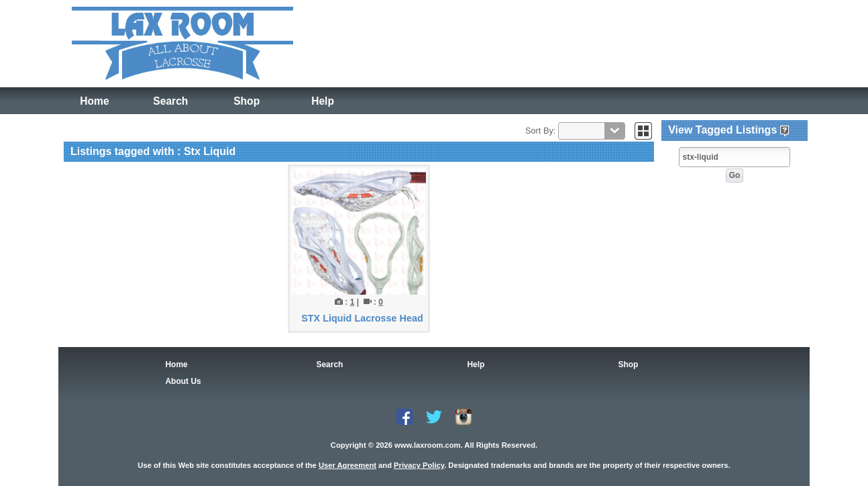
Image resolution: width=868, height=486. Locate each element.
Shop (247, 101)
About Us (183, 381)
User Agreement (347, 465)
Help (322, 101)
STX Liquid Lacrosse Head (362, 318)
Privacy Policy (419, 465)
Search (171, 101)
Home (95, 101)
